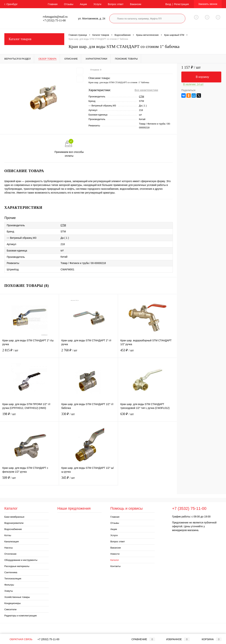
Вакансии (136, 4)
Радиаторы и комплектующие (21, 616)
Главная (53, 4)
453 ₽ (147, 353)
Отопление (10, 554)
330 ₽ (88, 416)
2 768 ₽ (88, 353)
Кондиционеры (13, 603)
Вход (168, 4)
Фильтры (9, 585)
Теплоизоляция (13, 579)
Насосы (9, 548)
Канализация (12, 542)
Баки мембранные (14, 517)
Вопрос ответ (116, 4)
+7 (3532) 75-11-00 (48, 639)
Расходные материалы (17, 566)
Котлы (8, 535)
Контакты (115, 566)
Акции (83, 4)
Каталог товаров (34, 39)
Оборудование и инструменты (21, 560)
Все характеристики (146, 90)
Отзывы (69, 4)
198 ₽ (29, 416)
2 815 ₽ (29, 353)
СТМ (142, 97)
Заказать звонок (208, 4)
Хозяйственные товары (17, 597)
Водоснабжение (13, 529)
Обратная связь (18, 639)
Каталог (115, 560)
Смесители (10, 609)
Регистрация (181, 4)
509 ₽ (29, 480)
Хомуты (9, 591)
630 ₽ (147, 416)
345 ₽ (88, 480)
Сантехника (11, 572)
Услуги (97, 4)
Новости (115, 554)
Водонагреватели (14, 523)
